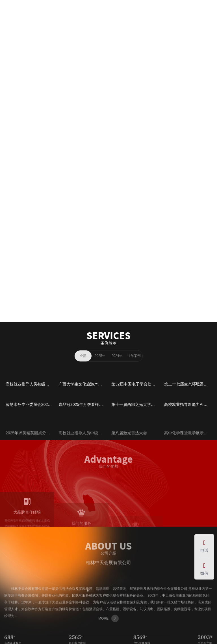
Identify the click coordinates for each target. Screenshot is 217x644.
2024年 (117, 356)
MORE (108, 166)
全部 (83, 356)
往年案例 (134, 356)
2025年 (100, 356)
